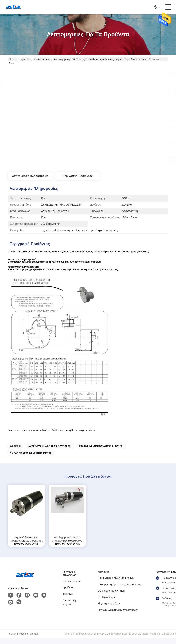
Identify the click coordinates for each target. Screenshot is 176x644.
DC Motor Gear (42, 59)
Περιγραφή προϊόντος (78, 176)
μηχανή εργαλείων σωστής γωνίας (101, 446)
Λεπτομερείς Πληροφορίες (30, 176)
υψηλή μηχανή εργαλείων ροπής (31, 453)
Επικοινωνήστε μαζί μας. (71, 602)
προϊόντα (25, 59)
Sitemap (34, 634)
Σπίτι (11, 60)
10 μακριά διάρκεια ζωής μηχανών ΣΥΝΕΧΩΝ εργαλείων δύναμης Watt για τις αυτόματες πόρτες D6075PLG (26, 539)
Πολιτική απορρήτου (18, 634)
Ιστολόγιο (68, 594)
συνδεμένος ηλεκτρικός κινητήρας (49, 446)
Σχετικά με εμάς (71, 581)
